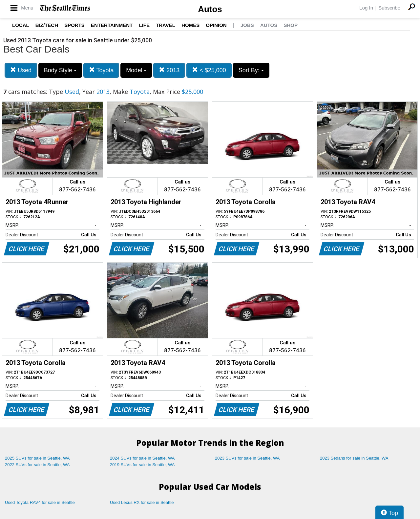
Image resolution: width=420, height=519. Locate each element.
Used (21, 70)
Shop (291, 25)
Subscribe (389, 8)
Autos (210, 9)
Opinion (216, 25)
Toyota (101, 70)
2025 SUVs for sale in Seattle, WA (37, 458)
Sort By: (251, 70)
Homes (190, 25)
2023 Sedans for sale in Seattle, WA (354, 458)
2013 (169, 70)
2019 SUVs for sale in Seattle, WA (142, 465)
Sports (74, 25)
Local (21, 25)
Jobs (247, 25)
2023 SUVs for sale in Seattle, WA (247, 458)
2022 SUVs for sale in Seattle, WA (37, 465)
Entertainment (112, 25)
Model (136, 70)
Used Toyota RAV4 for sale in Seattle (40, 502)
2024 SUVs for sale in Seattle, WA (142, 458)
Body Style (60, 70)
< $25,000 (209, 70)
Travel (166, 25)
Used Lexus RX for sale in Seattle (142, 502)
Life (144, 25)
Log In (366, 8)
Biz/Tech (47, 25)
